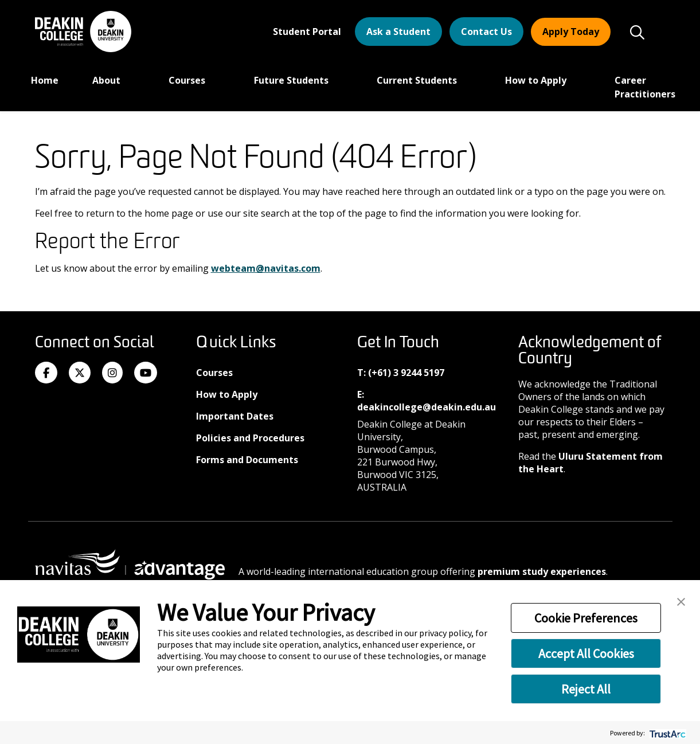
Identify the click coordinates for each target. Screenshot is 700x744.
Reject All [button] (586, 689)
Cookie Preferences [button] (586, 618)
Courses (188, 80)
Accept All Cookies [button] (586, 653)
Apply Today (571, 32)
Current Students (418, 80)
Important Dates (235, 416)
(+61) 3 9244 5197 (406, 373)
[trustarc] (666, 733)
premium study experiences (542, 571)
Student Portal (307, 32)
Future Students (292, 80)
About (107, 80)
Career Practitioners (645, 87)
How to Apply (537, 80)
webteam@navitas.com (266, 268)
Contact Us (486, 32)
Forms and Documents (247, 460)
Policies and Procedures (250, 438)
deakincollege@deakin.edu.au (427, 407)
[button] (681, 601)
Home (45, 80)
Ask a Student (398, 32)
